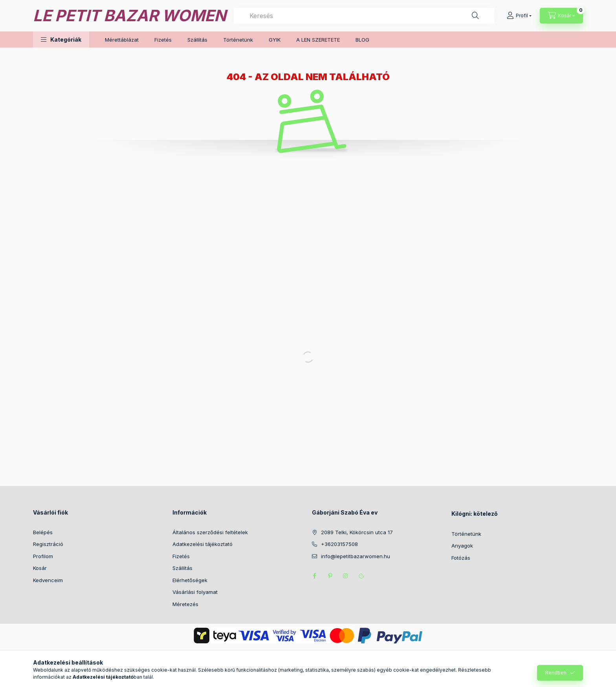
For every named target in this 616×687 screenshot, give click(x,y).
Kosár (40, 568)
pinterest (330, 576)
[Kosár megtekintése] (561, 16)
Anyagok (462, 546)
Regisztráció (48, 544)
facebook (314, 576)
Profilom (43, 556)
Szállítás (197, 40)
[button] (61, 39)
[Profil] (519, 16)
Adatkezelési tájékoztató (203, 544)
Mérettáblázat (122, 40)
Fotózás (461, 558)
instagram (346, 576)
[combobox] (364, 16)
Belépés (43, 532)
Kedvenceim (48, 580)
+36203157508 (339, 544)
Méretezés (185, 604)
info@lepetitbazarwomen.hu (356, 556)
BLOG (362, 40)
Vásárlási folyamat (195, 592)
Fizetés (163, 40)
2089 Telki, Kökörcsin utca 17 (357, 532)
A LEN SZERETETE (318, 40)
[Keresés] (475, 16)
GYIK (275, 40)
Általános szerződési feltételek (210, 532)
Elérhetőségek (190, 580)
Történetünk (238, 40)
